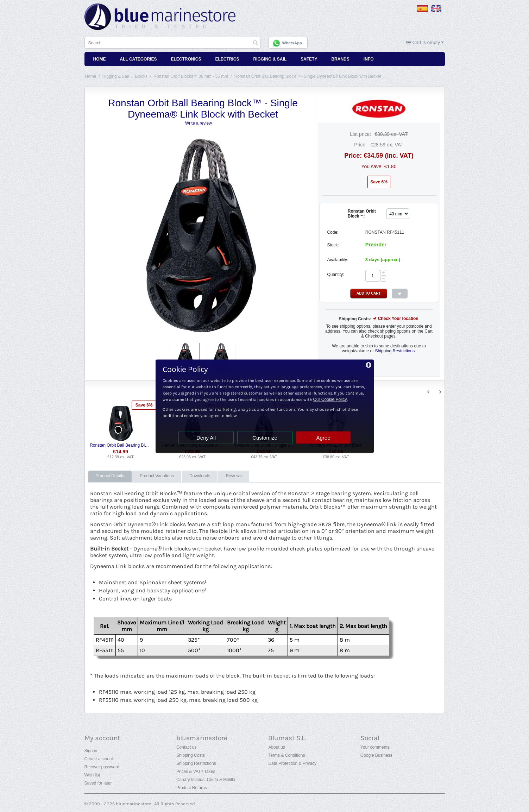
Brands (340, 59)
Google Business (376, 755)
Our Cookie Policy (330, 399)
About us (276, 747)
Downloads (200, 476)
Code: (333, 232)
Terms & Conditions (286, 755)
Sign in (91, 751)
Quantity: (335, 275)
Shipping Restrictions (196, 763)
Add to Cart (369, 293)
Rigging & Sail (270, 59)
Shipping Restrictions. (395, 351)
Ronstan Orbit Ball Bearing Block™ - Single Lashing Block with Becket (121, 445)
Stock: (333, 245)
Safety (309, 59)
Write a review (199, 123)
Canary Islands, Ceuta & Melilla (206, 780)
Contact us (186, 747)
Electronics (186, 59)
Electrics (227, 59)
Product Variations (157, 476)
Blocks (141, 76)
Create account (99, 759)
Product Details (110, 476)
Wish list (92, 775)
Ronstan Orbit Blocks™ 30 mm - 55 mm (191, 76)
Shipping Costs (191, 755)
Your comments (375, 747)
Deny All (206, 437)
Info (369, 59)
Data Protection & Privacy (292, 763)
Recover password (102, 767)
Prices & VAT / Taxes (196, 772)
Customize (265, 437)
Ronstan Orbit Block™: (362, 214)
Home (100, 59)
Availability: (338, 260)
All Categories (138, 59)
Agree (323, 437)
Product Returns (192, 788)
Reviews (234, 476)
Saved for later (98, 783)
